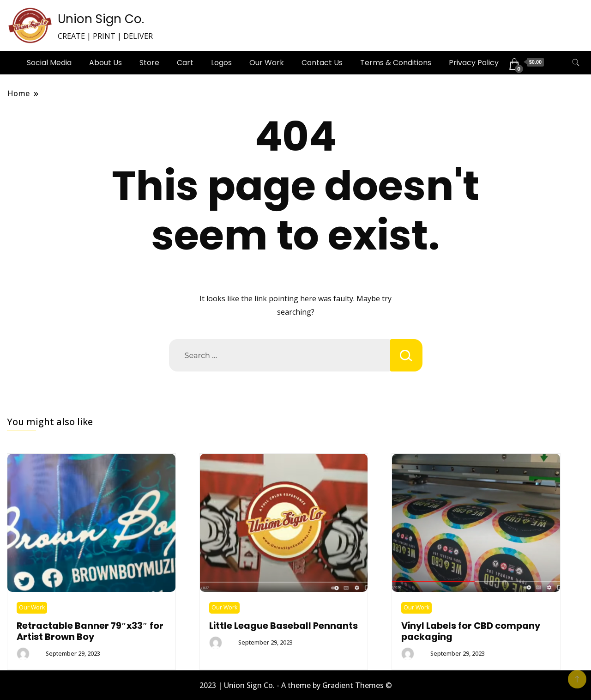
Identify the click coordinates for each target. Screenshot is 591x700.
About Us (106, 63)
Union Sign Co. (101, 19)
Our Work (267, 63)
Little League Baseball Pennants (283, 626)
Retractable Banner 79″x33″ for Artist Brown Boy (90, 631)
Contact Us (322, 63)
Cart (185, 63)
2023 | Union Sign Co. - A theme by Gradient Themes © (296, 685)
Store (149, 63)
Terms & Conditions (396, 63)
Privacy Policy (474, 63)
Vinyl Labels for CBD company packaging (471, 631)
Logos (221, 63)
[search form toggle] (576, 63)
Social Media (49, 63)
